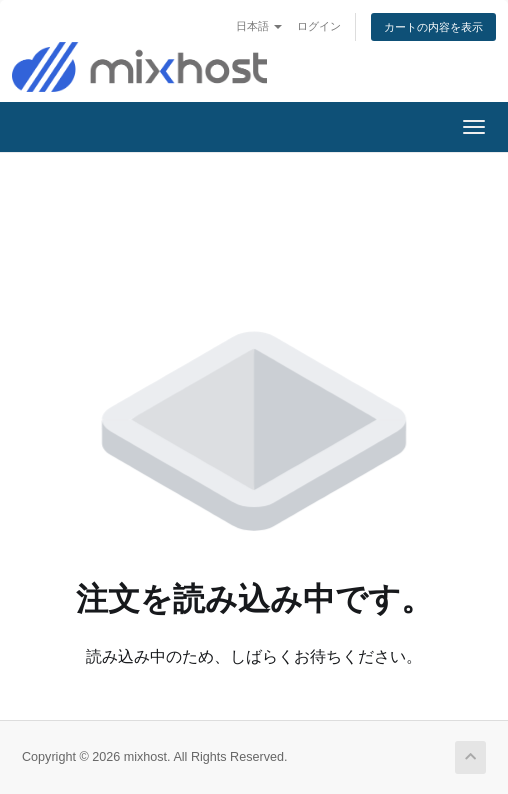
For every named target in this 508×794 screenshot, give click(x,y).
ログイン (319, 26)
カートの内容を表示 (433, 27)
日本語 (259, 26)
